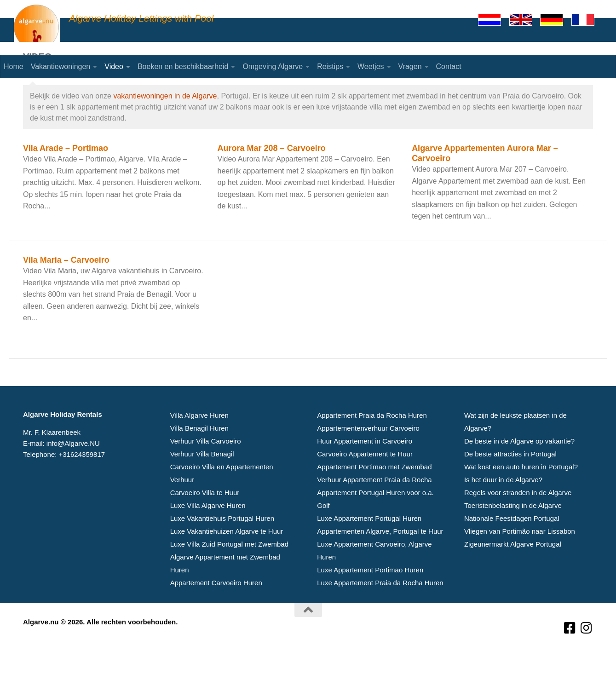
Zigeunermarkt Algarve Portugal (513, 580)
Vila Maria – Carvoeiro (66, 296)
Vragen (410, 66)
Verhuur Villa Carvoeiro (206, 477)
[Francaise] (587, 20)
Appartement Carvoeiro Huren (216, 619)
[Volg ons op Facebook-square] (570, 665)
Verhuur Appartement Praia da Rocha (374, 516)
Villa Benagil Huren (199, 464)
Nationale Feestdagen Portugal (512, 555)
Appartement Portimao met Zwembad (374, 503)
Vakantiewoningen (61, 66)
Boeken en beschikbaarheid (183, 66)
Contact (449, 66)
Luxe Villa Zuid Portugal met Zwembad (229, 580)
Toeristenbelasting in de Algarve (513, 542)
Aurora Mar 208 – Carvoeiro (272, 184)
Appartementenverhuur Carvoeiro (368, 464)
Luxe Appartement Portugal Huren (369, 555)
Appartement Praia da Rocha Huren (372, 452)
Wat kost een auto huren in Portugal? (521, 503)
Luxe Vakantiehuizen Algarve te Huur (227, 568)
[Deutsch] (556, 20)
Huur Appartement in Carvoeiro (365, 477)
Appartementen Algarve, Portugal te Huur (380, 568)
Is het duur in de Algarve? (503, 516)
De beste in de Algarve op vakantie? (519, 477)
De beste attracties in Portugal (510, 490)
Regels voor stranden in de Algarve (518, 529)
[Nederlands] (494, 20)
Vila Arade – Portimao (66, 184)
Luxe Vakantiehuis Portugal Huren (222, 555)
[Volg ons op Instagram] (587, 665)
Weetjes (371, 66)
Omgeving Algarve (273, 66)
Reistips (330, 66)
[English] (525, 20)
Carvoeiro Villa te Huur (205, 529)
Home (14, 66)
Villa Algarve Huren (199, 452)
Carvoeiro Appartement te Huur (365, 490)
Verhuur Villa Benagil (202, 490)
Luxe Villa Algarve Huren (208, 542)
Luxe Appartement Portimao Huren (370, 606)
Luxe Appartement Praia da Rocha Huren (380, 619)
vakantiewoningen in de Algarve (165, 132)
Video (114, 66)
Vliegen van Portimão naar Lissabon (520, 568)
